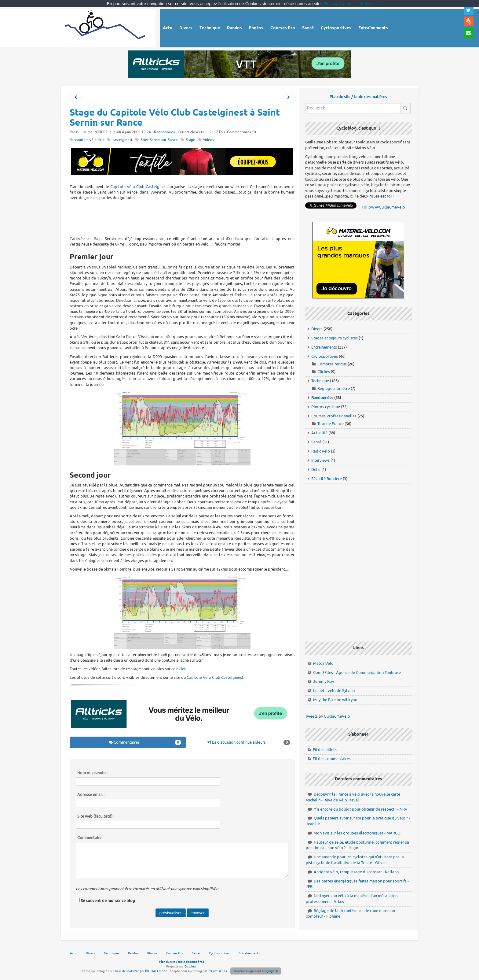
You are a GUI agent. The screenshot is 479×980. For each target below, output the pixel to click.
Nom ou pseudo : (92, 773)
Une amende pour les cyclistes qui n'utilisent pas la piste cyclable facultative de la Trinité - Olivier (355, 860)
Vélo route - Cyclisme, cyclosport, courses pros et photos (106, 27)
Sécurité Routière (327, 479)
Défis (316, 470)
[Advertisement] (182, 217)
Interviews (320, 460)
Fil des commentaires (332, 759)
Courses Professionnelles (334, 416)
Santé (316, 442)
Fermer (365, 4)
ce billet (179, 669)
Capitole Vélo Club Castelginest (139, 187)
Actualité (319, 433)
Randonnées (164, 132)
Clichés (324, 372)
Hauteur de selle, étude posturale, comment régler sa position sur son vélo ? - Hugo (357, 845)
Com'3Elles (217, 971)
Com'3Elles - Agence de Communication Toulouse (357, 673)
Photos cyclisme (326, 407)
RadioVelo (321, 451)
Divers (317, 329)
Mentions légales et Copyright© (256, 971)
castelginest (122, 140)
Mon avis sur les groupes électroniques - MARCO (357, 833)
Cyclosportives (325, 356)
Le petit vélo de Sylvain (334, 691)
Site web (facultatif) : (96, 816)
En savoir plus (338, 4)
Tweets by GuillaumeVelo (328, 716)
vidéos (208, 140)
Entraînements (324, 347)
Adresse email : (91, 795)
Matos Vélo (323, 663)
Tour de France (331, 424)
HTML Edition (156, 971)
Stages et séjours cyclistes (335, 338)
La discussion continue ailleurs (249, 742)
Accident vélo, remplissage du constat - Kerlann (356, 872)
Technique (320, 381)
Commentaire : (90, 838)
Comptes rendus (332, 364)
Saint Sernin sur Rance (159, 140)
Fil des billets (325, 750)
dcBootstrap (131, 971)
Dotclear (191, 966)
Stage (190, 140)
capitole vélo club (90, 140)
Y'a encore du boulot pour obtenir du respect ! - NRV (361, 809)
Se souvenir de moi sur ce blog (108, 901)
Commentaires (145, 742)
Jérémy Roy (324, 681)
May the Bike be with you (335, 700)
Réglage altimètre (334, 388)
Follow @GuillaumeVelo (383, 207)
